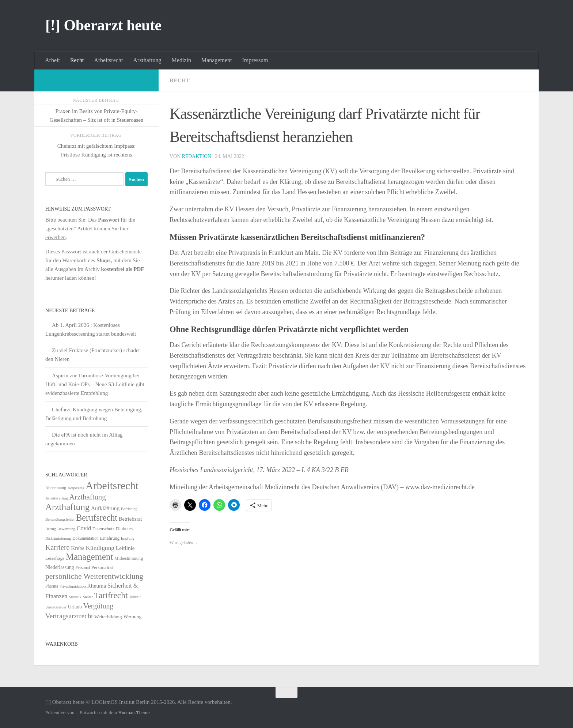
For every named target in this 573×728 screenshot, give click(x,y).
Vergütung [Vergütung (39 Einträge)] (98, 606)
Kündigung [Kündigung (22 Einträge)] (100, 548)
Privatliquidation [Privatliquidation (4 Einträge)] (73, 586)
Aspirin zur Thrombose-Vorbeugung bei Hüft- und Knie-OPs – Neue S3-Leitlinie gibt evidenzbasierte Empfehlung (95, 384)
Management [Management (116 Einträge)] (89, 557)
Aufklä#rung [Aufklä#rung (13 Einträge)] (105, 508)
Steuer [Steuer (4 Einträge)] (88, 597)
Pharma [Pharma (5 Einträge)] (52, 586)
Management (217, 60)
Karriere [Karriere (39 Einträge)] (57, 547)
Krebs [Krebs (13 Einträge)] (78, 548)
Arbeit (52, 60)
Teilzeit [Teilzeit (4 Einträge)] (135, 597)
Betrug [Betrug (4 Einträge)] (51, 529)
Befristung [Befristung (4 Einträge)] (129, 509)
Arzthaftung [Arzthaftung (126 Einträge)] (67, 507)
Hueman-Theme (134, 712)
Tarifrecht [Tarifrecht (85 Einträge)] (111, 595)
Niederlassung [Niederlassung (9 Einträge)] (60, 567)
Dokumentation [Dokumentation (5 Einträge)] (85, 538)
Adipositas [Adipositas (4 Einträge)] (76, 488)
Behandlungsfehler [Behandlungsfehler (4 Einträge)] (60, 519)
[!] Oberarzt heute (103, 25)
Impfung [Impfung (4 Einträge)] (128, 538)
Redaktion (197, 156)
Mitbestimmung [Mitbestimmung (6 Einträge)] (129, 558)
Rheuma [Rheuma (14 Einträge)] (96, 586)
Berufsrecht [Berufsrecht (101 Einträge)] (97, 518)
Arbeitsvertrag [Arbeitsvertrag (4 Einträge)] (57, 498)
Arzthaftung (147, 60)
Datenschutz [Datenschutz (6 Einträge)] (103, 529)
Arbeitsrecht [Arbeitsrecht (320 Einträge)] (112, 486)
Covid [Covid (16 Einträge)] (84, 528)
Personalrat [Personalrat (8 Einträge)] (102, 567)
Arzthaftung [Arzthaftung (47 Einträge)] (87, 497)
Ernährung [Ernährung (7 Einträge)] (110, 538)
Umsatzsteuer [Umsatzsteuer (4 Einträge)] (56, 607)
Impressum (255, 60)
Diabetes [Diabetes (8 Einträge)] (124, 529)
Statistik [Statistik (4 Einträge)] (75, 597)
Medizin (181, 60)
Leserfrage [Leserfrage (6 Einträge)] (55, 558)
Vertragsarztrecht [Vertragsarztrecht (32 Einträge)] (69, 616)
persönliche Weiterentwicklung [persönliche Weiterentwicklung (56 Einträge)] (94, 576)
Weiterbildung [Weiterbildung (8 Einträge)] (108, 617)
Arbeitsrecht (108, 60)
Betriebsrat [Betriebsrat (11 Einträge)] (130, 519)
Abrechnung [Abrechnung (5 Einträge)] (56, 488)
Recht (77, 60)
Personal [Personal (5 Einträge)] (83, 567)
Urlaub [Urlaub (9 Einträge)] (75, 607)
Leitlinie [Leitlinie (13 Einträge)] (125, 548)
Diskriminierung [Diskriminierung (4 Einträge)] (58, 538)
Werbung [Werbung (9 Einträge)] (132, 617)
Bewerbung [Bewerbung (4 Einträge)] (66, 529)
